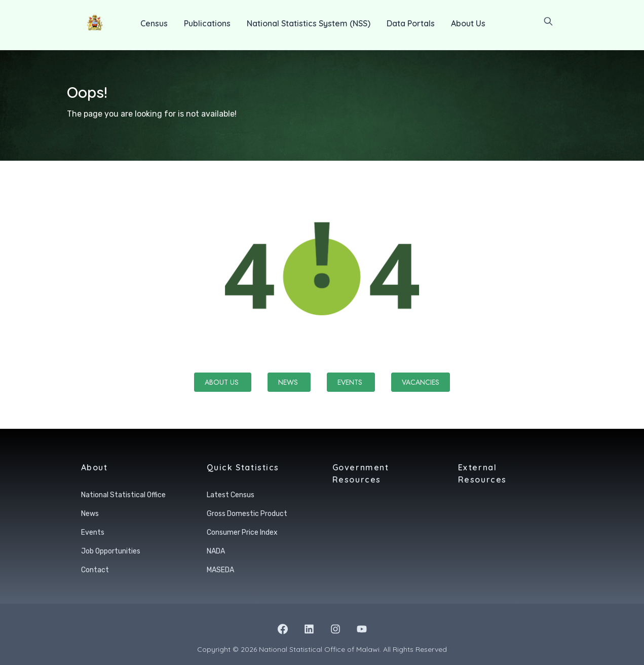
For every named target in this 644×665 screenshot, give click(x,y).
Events (351, 382)
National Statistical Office (123, 495)
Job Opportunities (111, 551)
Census (154, 23)
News (289, 382)
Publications (207, 23)
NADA (216, 551)
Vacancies (421, 382)
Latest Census (231, 495)
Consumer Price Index (242, 532)
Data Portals (411, 23)
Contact (95, 570)
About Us (468, 23)
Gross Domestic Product (247, 514)
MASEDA (220, 570)
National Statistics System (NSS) (309, 23)
